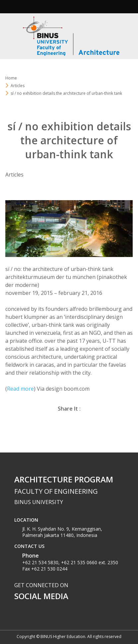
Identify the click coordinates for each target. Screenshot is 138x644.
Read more (20, 389)
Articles (18, 86)
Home (11, 78)
